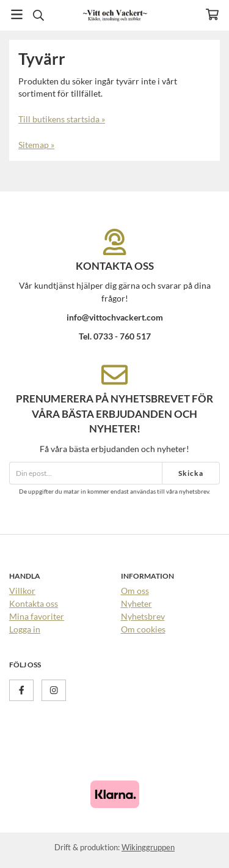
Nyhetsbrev (143, 616)
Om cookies (143, 629)
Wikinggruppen (148, 847)
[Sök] (38, 15)
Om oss (135, 591)
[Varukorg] (212, 14)
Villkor (22, 591)
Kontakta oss (34, 603)
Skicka (191, 473)
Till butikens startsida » (62, 119)
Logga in (25, 629)
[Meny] (17, 14)
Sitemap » (36, 145)
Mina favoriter (37, 616)
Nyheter (136, 603)
